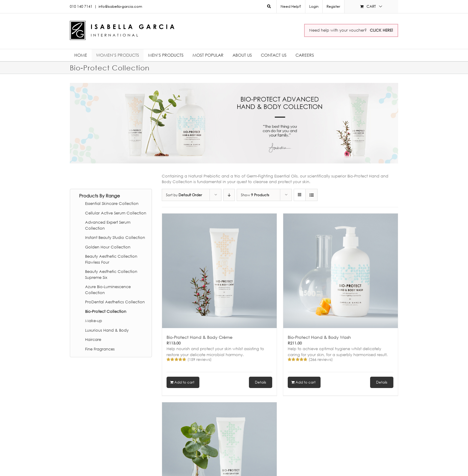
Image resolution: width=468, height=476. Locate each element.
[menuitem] (314, 7)
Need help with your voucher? (351, 30)
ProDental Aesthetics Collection (115, 302)
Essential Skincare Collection (112, 203)
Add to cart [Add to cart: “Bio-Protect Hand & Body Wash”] (305, 382)
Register (333, 6)
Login (314, 6)
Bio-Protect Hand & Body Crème (200, 337)
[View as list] (311, 195)
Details (261, 382)
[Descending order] (229, 195)
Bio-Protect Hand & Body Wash (319, 337)
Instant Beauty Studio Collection (115, 237)
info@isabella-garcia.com (120, 6)
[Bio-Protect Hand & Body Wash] (341, 271)
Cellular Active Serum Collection (116, 213)
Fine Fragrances (100, 349)
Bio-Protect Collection (106, 311)
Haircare (93, 339)
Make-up (94, 321)
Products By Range (100, 196)
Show (255, 195)
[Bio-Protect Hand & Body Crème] (219, 271)
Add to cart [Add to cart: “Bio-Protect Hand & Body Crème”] (184, 382)
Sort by (184, 195)
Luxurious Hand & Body (107, 330)
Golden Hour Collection (108, 247)
